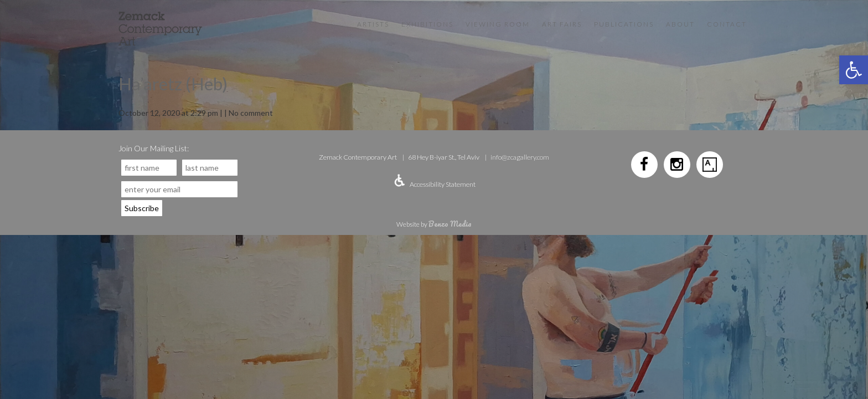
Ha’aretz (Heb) (173, 84)
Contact (727, 24)
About (680, 24)
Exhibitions (427, 24)
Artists (373, 24)
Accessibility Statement (443, 184)
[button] (854, 70)
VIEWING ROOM (498, 24)
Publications (624, 24)
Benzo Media (450, 224)
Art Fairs (562, 24)
